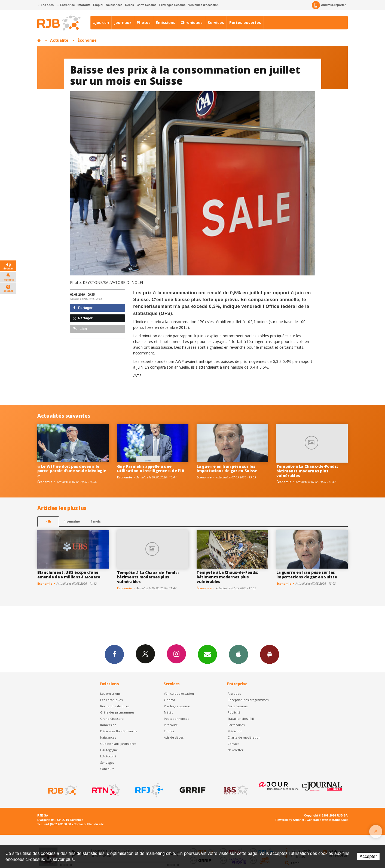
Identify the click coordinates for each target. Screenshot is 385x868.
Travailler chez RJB (241, 719)
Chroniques (192, 22)
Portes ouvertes (245, 22)
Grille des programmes (117, 712)
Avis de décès (174, 737)
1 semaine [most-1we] (72, 521)
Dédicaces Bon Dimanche (119, 731)
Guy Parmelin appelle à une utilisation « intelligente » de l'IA (151, 469)
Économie (87, 40)
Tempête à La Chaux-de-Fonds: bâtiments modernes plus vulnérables (307, 471)
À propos (234, 694)
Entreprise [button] (66, 5)
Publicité (234, 712)
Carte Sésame (147, 5)
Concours (107, 769)
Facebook (114, 654)
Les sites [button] (46, 5)
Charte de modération (244, 737)
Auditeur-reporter (329, 5)
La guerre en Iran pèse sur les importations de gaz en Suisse (227, 469)
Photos (144, 22)
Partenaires (236, 725)
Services (216, 22)
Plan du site (95, 824)
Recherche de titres (115, 706)
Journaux (123, 22)
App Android (270, 654)
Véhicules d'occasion (203, 5)
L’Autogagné (109, 750)
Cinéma (169, 700)
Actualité (59, 40)
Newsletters (207, 654)
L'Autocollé (108, 756)
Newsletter (236, 750)
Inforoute (84, 5)
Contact (233, 744)
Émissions (166, 22)
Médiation (235, 731)
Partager (83, 308)
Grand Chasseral (112, 719)
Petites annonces (176, 719)
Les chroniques (111, 700)
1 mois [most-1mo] (96, 521)
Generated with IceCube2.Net (327, 820)
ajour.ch (101, 22)
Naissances (114, 5)
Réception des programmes (248, 700)
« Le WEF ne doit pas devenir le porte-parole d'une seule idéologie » (72, 471)
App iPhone (239, 654)
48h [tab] (48, 521)
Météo (169, 712)
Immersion (108, 725)
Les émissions (110, 694)
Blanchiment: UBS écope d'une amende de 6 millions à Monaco (69, 575)
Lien (80, 329)
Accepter (368, 856)
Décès (130, 5)
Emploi (98, 5)
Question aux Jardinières (118, 744)
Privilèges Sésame (172, 5)
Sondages (107, 762)
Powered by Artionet (290, 820)
